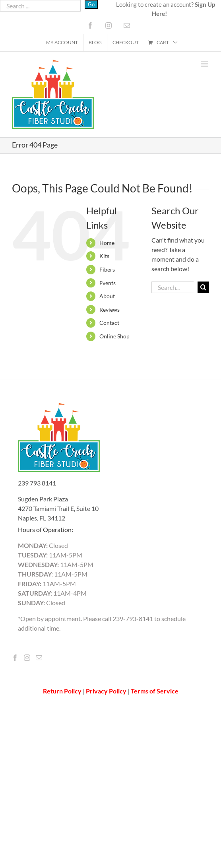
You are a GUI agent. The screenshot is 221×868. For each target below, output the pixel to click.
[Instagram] (27, 658)
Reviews (110, 310)
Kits (104, 256)
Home (107, 243)
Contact (109, 323)
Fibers (107, 269)
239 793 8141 (37, 483)
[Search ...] (40, 6)
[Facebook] (15, 658)
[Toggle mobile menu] (205, 64)
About (107, 296)
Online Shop (114, 336)
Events (108, 283)
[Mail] (39, 658)
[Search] (203, 287)
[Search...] (173, 287)
